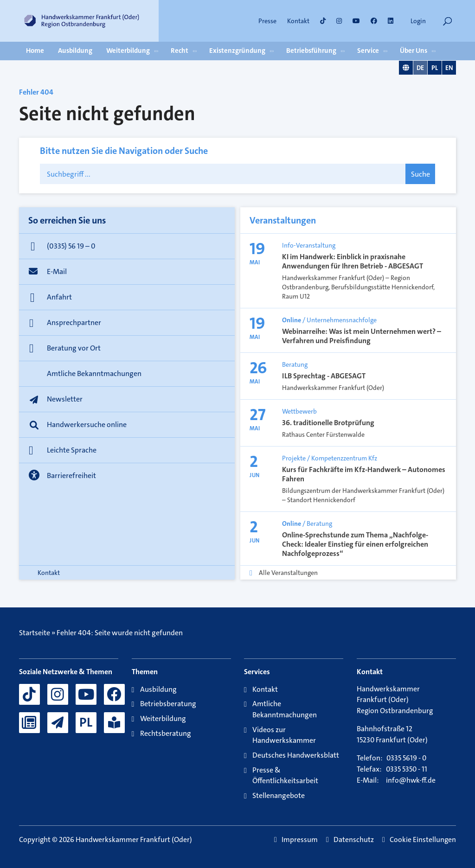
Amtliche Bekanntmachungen (94, 373)
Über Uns (414, 51)
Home (35, 51)
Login (418, 21)
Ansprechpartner (74, 322)
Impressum (300, 840)
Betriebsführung (311, 51)
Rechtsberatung (166, 733)
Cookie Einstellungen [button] (423, 840)
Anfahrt (59, 297)
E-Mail (57, 271)
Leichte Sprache (72, 450)
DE (420, 68)
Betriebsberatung (168, 704)
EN (449, 68)
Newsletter (65, 399)
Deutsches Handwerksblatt (296, 755)
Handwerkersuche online (87, 424)
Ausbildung (75, 51)
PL (435, 68)
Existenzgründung (237, 51)
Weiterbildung (128, 51)
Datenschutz (354, 840)
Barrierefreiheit (71, 475)
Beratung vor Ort (74, 348)
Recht (180, 51)
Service (368, 51)
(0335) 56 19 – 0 (71, 246)
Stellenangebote (279, 795)
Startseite (35, 633)
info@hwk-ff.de (411, 780)
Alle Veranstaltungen (288, 573)
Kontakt (298, 21)
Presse (267, 21)
